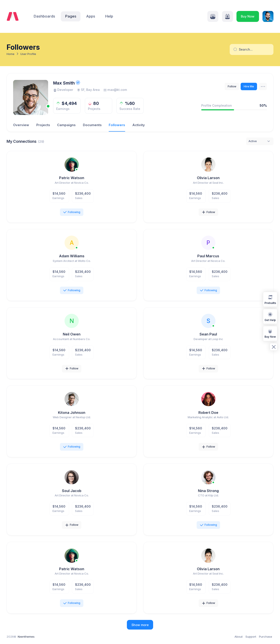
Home (10, 54)
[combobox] (260, 141)
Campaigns (66, 125)
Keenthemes (26, 637)
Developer (63, 90)
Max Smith (64, 83)
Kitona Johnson (72, 413)
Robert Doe (208, 413)
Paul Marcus (208, 256)
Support (251, 637)
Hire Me (249, 86)
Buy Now (248, 16)
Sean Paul (208, 334)
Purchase (266, 637)
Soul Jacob (72, 491)
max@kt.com (115, 90)
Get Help (270, 316)
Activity (139, 125)
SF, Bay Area (88, 90)
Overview (21, 125)
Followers (117, 125)
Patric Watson (72, 178)
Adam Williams (72, 256)
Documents (92, 125)
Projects (43, 125)
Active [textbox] (253, 141)
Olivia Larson (208, 178)
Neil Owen (72, 334)
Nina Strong (208, 491)
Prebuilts (270, 299)
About (239, 637)
